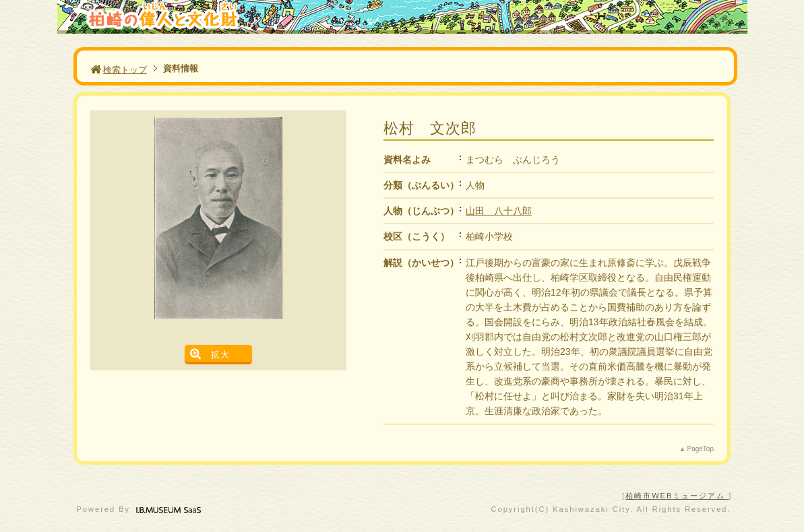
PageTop (701, 449)
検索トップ (119, 70)
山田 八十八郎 (499, 211)
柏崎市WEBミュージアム (677, 496)
